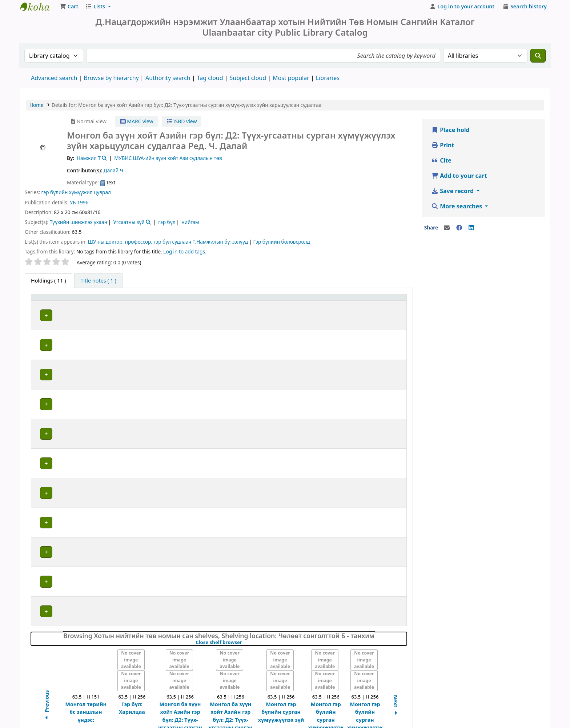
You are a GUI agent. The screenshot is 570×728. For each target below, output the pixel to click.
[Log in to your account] (462, 10)
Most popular (291, 81)
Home (37, 109)
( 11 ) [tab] (49, 284)
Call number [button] (220, 305)
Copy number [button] (320, 305)
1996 (83, 206)
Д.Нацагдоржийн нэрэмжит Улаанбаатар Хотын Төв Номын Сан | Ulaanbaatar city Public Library (39, 10)
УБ (73, 206)
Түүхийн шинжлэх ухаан (79, 226)
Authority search (168, 81)
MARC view (137, 125)
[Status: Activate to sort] (386, 305)
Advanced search (54, 81)
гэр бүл (167, 226)
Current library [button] (107, 305)
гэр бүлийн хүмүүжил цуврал (76, 196)
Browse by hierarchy (111, 81)
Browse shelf (249, 319)
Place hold (450, 133)
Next (396, 632)
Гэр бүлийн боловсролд (282, 245)
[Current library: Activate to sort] (143, 305)
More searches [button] (457, 210)
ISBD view (182, 125)
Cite (441, 164)
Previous (47, 632)
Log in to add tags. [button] (185, 255)
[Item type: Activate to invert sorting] (58, 305)
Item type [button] (47, 305)
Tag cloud (210, 81)
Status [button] (377, 305)
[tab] (98, 284)
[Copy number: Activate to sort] (332, 305)
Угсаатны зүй (129, 226)
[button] (69, 10)
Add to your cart (459, 179)
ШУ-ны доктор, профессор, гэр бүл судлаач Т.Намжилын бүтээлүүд (168, 245)
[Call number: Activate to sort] (250, 305)
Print (443, 149)
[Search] (538, 59)
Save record (453, 195)
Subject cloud (248, 81)
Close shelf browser (244, 568)
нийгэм (190, 226)
